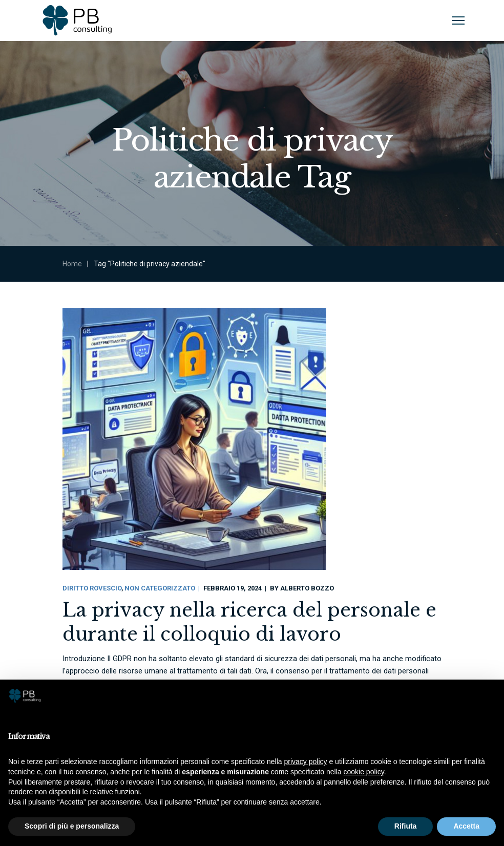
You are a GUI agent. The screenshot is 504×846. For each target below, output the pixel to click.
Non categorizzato (160, 588)
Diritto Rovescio (92, 588)
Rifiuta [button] (406, 826)
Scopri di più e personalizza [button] (72, 826)
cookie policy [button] (364, 772)
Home (72, 264)
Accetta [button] (466, 826)
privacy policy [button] (306, 762)
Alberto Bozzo (307, 588)
